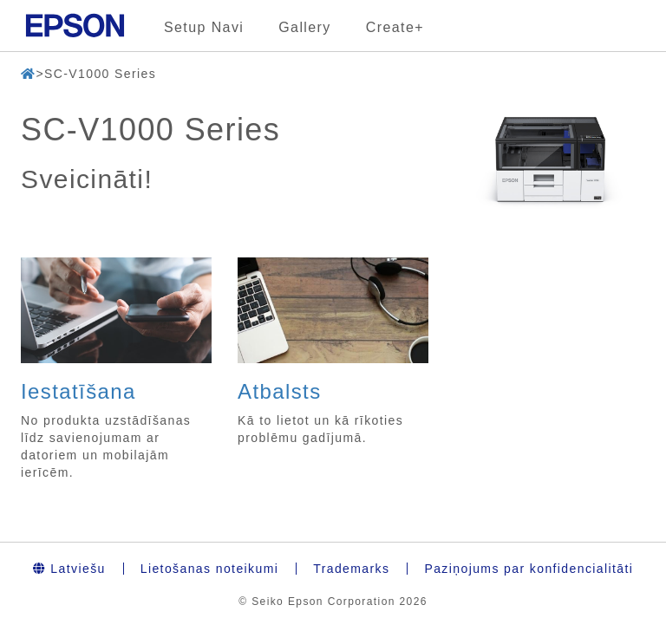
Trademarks (351, 569)
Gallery (304, 27)
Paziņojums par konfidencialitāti (529, 569)
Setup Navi (204, 27)
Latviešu (69, 569)
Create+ (395, 27)
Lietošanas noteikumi (210, 569)
